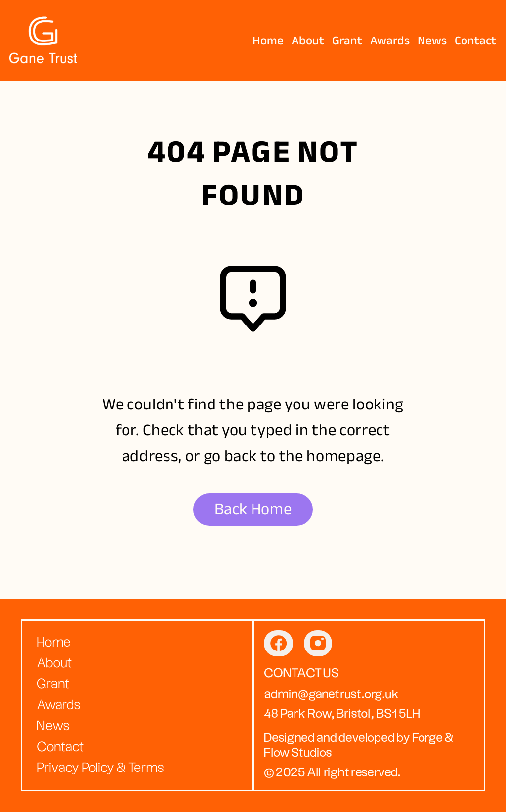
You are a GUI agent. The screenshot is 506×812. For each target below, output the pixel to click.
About (308, 41)
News (432, 41)
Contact (475, 41)
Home (268, 41)
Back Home (253, 509)
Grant (347, 41)
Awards (390, 41)
